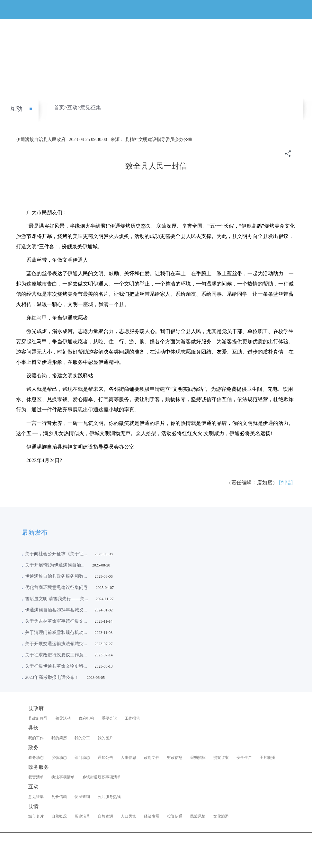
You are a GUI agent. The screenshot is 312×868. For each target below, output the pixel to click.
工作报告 (132, 718)
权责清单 (36, 777)
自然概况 (59, 816)
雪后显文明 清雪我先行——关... (57, 599)
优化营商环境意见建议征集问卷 (57, 587)
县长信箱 (59, 797)
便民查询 (82, 797)
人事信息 (129, 758)
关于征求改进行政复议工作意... (56, 655)
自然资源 (105, 816)
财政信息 (175, 758)
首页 (59, 107)
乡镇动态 (59, 758)
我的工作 (36, 738)
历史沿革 (82, 816)
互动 (16, 109)
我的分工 (82, 738)
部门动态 (82, 758)
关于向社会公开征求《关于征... (56, 554)
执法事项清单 (63, 777)
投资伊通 (175, 816)
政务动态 (36, 758)
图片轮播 (267, 758)
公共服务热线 (109, 797)
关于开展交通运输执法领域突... (56, 644)
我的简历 (59, 738)
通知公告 (105, 758)
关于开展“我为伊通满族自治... (55, 565)
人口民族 (129, 816)
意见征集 (91, 107)
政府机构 (86, 718)
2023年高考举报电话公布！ (52, 677)
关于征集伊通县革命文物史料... (56, 666)
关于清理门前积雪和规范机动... (56, 632)
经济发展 (152, 816)
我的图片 (105, 738)
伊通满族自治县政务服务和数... (56, 576)
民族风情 (198, 816)
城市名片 (36, 816)
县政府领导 (38, 718)
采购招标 (198, 758)
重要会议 (109, 718)
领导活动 (63, 718)
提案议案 (221, 758)
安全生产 (244, 758)
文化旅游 (221, 816)
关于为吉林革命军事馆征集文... (56, 621)
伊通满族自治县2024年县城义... (56, 610)
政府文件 (152, 758)
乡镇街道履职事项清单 (102, 777)
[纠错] (286, 482)
